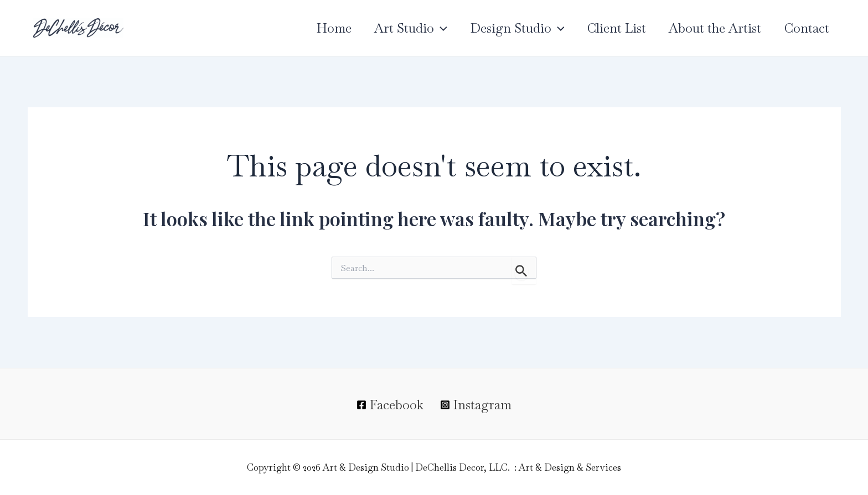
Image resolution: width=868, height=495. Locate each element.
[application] (430, 28)
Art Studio (400, 28)
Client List (611, 28)
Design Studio (509, 28)
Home (320, 28)
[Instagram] (476, 405)
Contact (806, 28)
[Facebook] (390, 405)
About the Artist (712, 28)
